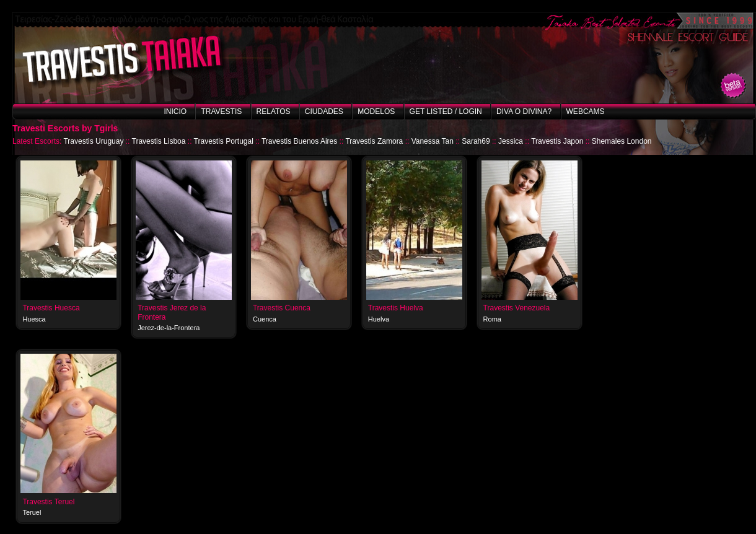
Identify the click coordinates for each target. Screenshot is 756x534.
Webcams (586, 112)
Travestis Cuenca (282, 308)
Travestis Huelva (396, 308)
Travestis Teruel (48, 502)
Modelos (376, 112)
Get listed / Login (446, 112)
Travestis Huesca (51, 308)
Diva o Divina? (524, 112)
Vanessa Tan (433, 141)
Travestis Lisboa (159, 141)
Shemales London (622, 141)
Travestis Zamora (374, 141)
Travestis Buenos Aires (299, 141)
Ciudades (324, 112)
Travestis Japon (557, 141)
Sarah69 (476, 141)
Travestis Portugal (224, 141)
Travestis (221, 112)
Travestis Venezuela (517, 308)
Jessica (511, 141)
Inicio (175, 112)
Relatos (274, 112)
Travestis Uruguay (93, 141)
